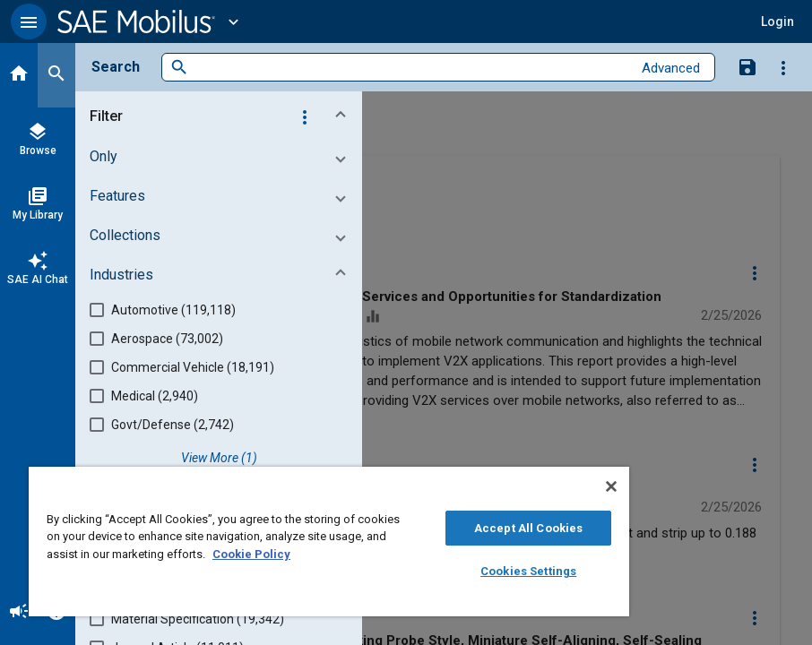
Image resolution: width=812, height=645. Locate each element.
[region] (329, 542)
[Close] (611, 486)
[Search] (56, 75)
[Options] (783, 67)
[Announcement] (19, 613)
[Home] (19, 75)
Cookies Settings (528, 571)
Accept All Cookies (528, 528)
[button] (29, 21)
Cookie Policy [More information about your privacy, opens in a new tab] (251, 554)
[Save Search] (747, 66)
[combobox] (410, 68)
